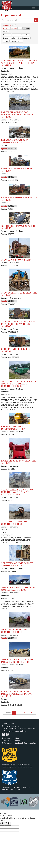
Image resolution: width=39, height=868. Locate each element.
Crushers (16, 35)
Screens (6, 41)
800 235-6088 (8, 724)
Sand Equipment (24, 38)
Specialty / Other (17, 41)
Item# (26, 28)
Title (20, 28)
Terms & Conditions (11, 738)
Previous (7, 713)
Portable (6, 28)
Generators (25, 35)
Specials (14, 28)
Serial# (6, 31)
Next (33, 713)
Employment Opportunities (14, 731)
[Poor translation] (8, 824)
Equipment (7, 25)
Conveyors (7, 35)
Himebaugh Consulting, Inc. (25, 743)
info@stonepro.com (11, 726)
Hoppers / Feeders (10, 38)
